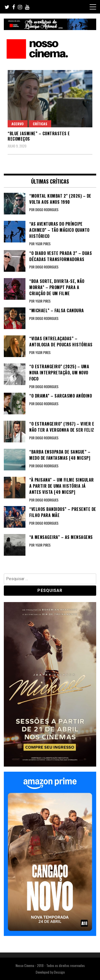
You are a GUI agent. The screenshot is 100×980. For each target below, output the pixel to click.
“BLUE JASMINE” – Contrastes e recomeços (39, 136)
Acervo (18, 124)
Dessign (59, 972)
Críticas (40, 124)
